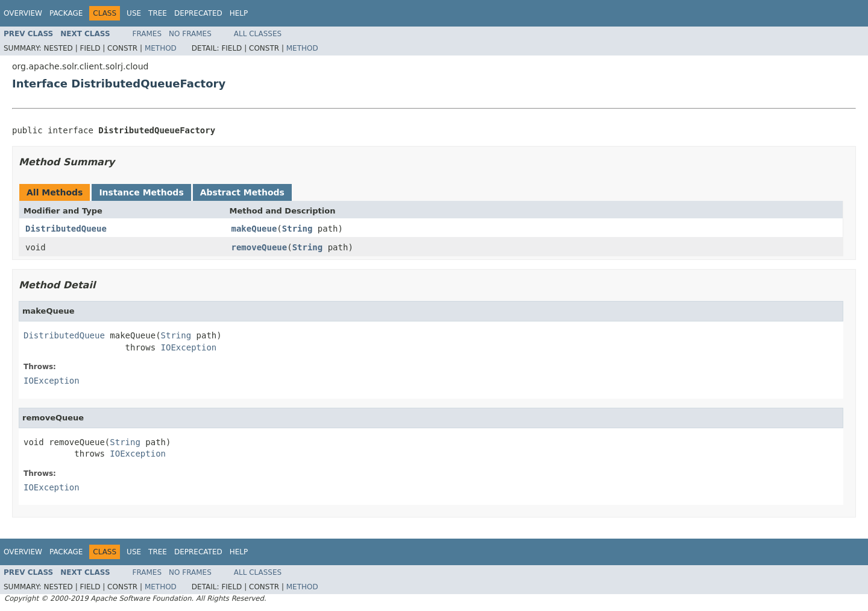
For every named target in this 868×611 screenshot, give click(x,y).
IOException (189, 347)
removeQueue (259, 247)
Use (134, 13)
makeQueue (254, 229)
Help (239, 13)
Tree (158, 13)
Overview (23, 13)
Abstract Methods (242, 192)
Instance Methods (141, 192)
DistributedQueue (66, 229)
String (297, 229)
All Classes (258, 34)
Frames (147, 34)
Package (66, 13)
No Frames (190, 34)
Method (161, 48)
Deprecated (198, 13)
